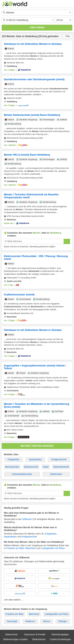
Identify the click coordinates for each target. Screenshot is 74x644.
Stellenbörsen (39, 639)
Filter (68, 36)
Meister (11, 36)
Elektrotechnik (31, 467)
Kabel (46, 467)
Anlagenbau (13, 459)
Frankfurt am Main (15, 548)
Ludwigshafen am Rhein (53, 548)
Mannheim (31, 548)
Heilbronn (30, 621)
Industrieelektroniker (22, 474)
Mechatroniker (12, 467)
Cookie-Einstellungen (60, 639)
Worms (47, 621)
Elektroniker (56, 474)
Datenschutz (11, 634)
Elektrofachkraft (61, 467)
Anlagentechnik (59, 459)
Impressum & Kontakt (35, 634)
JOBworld (27, 519)
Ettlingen (63, 621)
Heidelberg (31, 36)
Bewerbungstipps (60, 634)
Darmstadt (12, 621)
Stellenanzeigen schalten (15, 639)
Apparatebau (35, 459)
